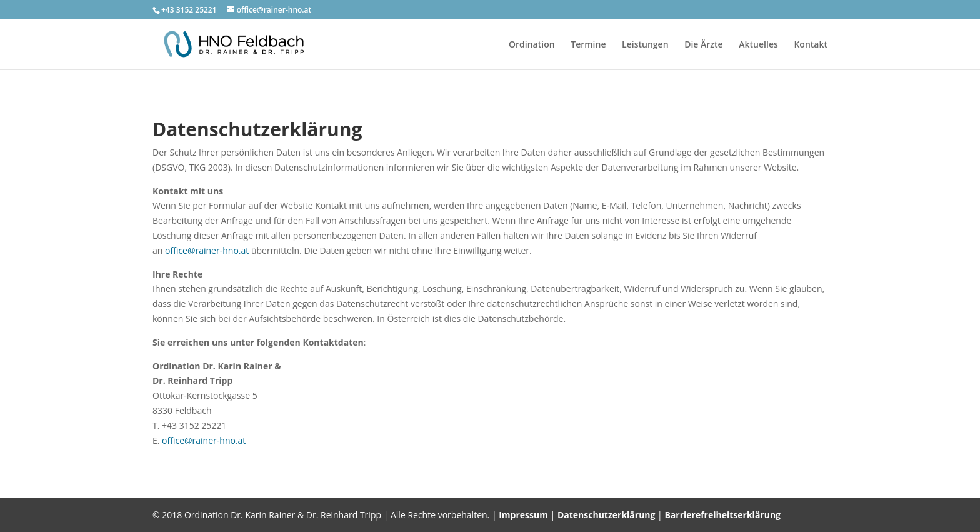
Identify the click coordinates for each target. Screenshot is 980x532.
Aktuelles (758, 45)
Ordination (532, 45)
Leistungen (645, 45)
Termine (588, 45)
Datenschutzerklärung (607, 515)
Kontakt (811, 45)
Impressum (523, 515)
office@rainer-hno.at (207, 250)
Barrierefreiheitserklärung (722, 515)
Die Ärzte (703, 45)
